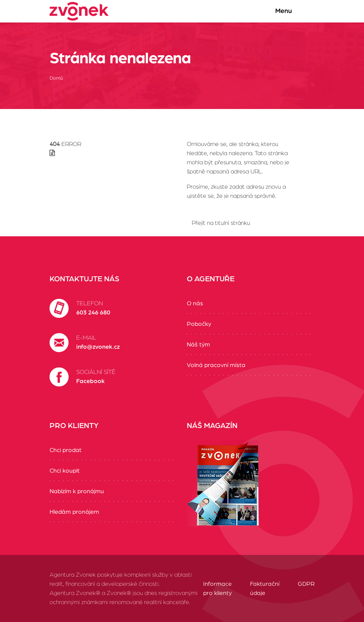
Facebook (91, 381)
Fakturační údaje (265, 588)
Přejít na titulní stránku (221, 223)
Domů (56, 78)
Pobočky (199, 324)
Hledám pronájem (74, 512)
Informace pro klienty (217, 588)
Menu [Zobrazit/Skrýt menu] (291, 11)
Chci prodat (66, 450)
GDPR (306, 584)
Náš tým (198, 345)
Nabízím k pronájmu (77, 491)
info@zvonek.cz (98, 347)
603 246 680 (93, 313)
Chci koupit (65, 471)
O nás (195, 303)
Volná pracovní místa (216, 365)
